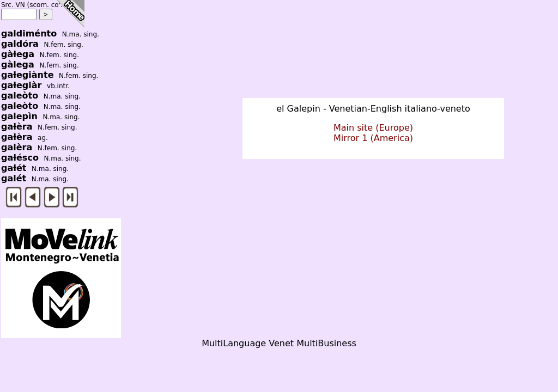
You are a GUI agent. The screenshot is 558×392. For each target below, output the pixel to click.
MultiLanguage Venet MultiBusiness (279, 343)
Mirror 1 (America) (373, 138)
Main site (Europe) (373, 128)
